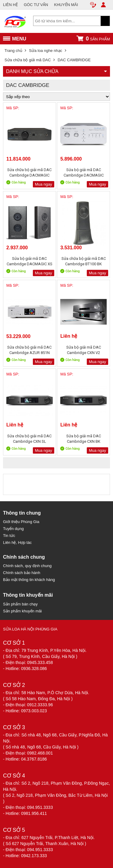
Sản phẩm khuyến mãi (22, 611)
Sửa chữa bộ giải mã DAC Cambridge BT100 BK (84, 261)
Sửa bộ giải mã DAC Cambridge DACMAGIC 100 (84, 172)
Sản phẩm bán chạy (20, 604)
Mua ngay (44, 184)
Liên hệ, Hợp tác (17, 542)
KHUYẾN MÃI (66, 5)
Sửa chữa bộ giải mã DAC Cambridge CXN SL (29, 439)
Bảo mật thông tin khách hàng (29, 580)
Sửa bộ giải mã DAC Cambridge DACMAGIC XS (30, 261)
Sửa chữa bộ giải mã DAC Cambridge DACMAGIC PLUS (29, 172)
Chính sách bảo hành (22, 573)
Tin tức (9, 536)
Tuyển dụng (13, 529)
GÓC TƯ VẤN (36, 5)
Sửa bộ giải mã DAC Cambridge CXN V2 (84, 350)
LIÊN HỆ (10, 5)
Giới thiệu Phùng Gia (21, 522)
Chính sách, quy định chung (27, 566)
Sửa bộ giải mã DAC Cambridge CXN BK (84, 439)
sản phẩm (93, 38)
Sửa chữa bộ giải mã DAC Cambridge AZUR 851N (29, 350)
